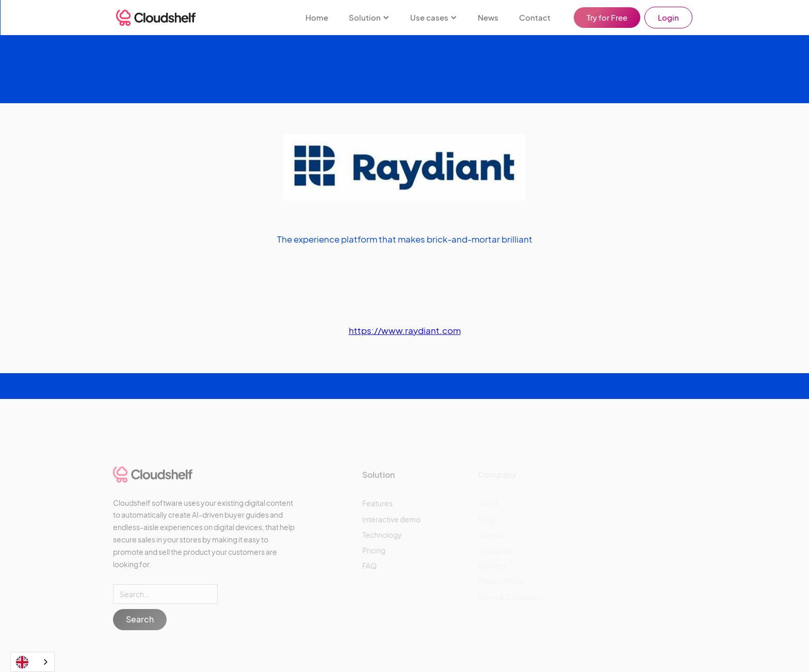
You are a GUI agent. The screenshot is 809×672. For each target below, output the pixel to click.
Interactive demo (391, 519)
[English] (33, 662)
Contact (535, 17)
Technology (382, 535)
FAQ (369, 566)
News (488, 17)
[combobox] (33, 662)
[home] (156, 18)
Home (317, 17)
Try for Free (607, 17)
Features (377, 503)
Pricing (374, 550)
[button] (369, 18)
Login (668, 17)
